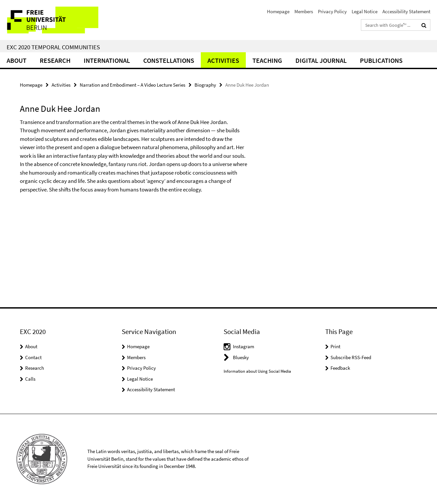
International (107, 60)
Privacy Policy (332, 11)
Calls (30, 379)
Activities (223, 60)
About (17, 60)
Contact (33, 357)
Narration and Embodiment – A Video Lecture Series (132, 85)
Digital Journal (321, 60)
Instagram (243, 346)
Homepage (278, 11)
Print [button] (335, 346)
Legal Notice (365, 11)
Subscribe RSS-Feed (351, 357)
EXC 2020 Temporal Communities (53, 47)
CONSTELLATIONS (169, 60)
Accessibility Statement (406, 11)
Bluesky (241, 357)
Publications (381, 60)
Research (55, 60)
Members (304, 11)
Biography (205, 85)
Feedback (340, 368)
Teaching (267, 60)
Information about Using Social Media (257, 371)
